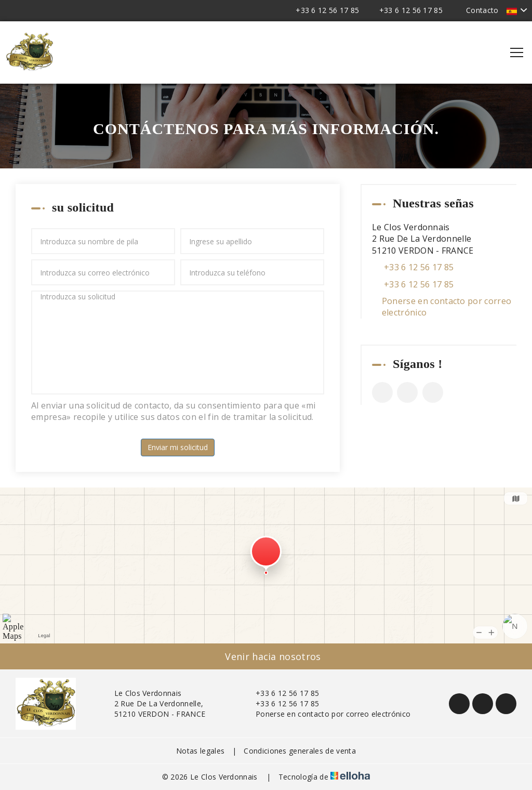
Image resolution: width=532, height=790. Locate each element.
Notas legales (200, 751)
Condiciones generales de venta (300, 751)
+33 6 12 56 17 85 (281, 693)
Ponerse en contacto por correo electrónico (447, 307)
